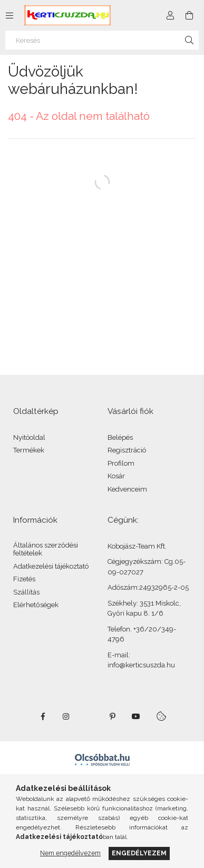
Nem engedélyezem (70, 853)
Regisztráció (127, 450)
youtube (136, 716)
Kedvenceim (127, 489)
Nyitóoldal (29, 437)
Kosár (116, 476)
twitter (90, 716)
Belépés (120, 437)
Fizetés (24, 579)
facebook (43, 716)
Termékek (29, 450)
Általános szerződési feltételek (46, 549)
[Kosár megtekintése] (189, 15)
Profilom (121, 463)
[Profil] (170, 15)
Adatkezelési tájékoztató (51, 566)
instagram (66, 716)
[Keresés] (102, 40)
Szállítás (26, 592)
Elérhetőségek (36, 605)
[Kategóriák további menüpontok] (9, 15)
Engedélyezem (139, 853)
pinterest (113, 716)
